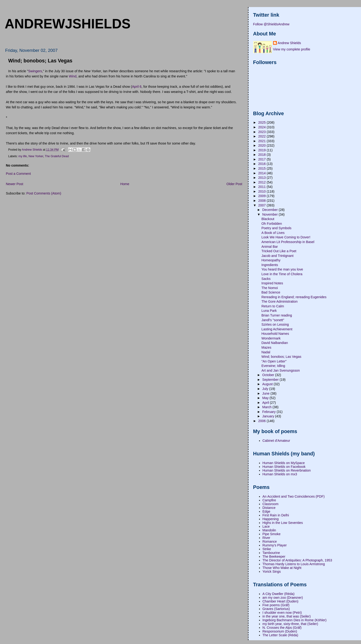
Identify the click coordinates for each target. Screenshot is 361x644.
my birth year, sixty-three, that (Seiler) (290, 624)
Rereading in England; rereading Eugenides (294, 297)
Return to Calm (273, 306)
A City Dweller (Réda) (279, 594)
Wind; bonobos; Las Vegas (281, 357)
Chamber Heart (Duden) (280, 601)
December (271, 210)
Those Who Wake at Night (282, 568)
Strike (267, 549)
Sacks (266, 279)
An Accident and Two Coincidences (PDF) (294, 496)
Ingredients (270, 265)
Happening (271, 519)
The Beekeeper (274, 556)
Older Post (234, 184)
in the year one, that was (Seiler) (287, 616)
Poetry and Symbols (276, 228)
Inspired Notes (272, 283)
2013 (263, 178)
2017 (263, 159)
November (271, 214)
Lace (266, 526)
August (268, 384)
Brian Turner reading (277, 315)
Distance (269, 508)
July (266, 389)
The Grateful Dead (57, 156)
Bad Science (271, 292)
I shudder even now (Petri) (282, 613)
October (269, 375)
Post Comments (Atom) (44, 193)
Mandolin (269, 530)
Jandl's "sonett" (273, 320)
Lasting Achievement (277, 329)
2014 (263, 173)
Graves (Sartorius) (276, 609)
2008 (263, 201)
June (266, 393)
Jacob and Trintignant (277, 256)
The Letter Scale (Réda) (280, 635)
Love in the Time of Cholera (282, 274)
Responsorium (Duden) (280, 631)
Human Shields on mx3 (280, 474)
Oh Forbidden (272, 224)
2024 (263, 127)
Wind (73, 76)
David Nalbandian (275, 343)
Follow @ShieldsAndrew (271, 24)
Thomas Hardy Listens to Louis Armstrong (294, 564)
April (266, 403)
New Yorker (36, 156)
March (267, 407)
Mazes (266, 347)
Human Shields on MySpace (284, 463)
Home (125, 184)
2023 (263, 132)
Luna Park (269, 311)
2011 (263, 187)
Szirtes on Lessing (275, 324)
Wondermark (271, 338)
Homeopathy (271, 260)
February (269, 412)
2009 (263, 196)
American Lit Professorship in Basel (288, 242)
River (266, 538)
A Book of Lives (273, 233)
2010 (263, 191)
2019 (263, 150)
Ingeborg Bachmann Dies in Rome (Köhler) (295, 620)
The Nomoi (270, 288)
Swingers (35, 71)
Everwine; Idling (273, 366)
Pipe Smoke (272, 534)
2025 (263, 122)
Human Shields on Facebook (284, 467)
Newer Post (15, 184)
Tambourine (271, 553)
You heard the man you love (282, 269)
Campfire (269, 500)
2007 (263, 205)
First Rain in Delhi (276, 515)
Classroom (271, 504)
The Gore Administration (279, 301)
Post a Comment (18, 174)
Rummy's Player (275, 545)
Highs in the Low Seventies (283, 523)
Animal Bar (270, 247)
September (271, 380)
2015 (263, 168)
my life (23, 156)
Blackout (268, 219)
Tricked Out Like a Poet (279, 251)
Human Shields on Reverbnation (287, 470)
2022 (263, 136)
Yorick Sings (272, 572)
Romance (270, 541)
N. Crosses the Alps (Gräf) (282, 628)
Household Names (275, 334)
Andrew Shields (289, 43)
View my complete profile (292, 49)
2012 (263, 182)
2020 (263, 145)
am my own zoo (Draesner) (283, 598)
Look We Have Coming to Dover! (286, 237)
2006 (263, 421)
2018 (263, 155)
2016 (263, 164)
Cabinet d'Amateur (276, 441)
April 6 (137, 87)
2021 (263, 141)
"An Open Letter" (274, 361)
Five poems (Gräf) (276, 605)
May (266, 398)
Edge (266, 511)
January (269, 416)
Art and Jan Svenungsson (281, 370)
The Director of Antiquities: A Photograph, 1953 (297, 560)
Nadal (266, 352)
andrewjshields (68, 24)
